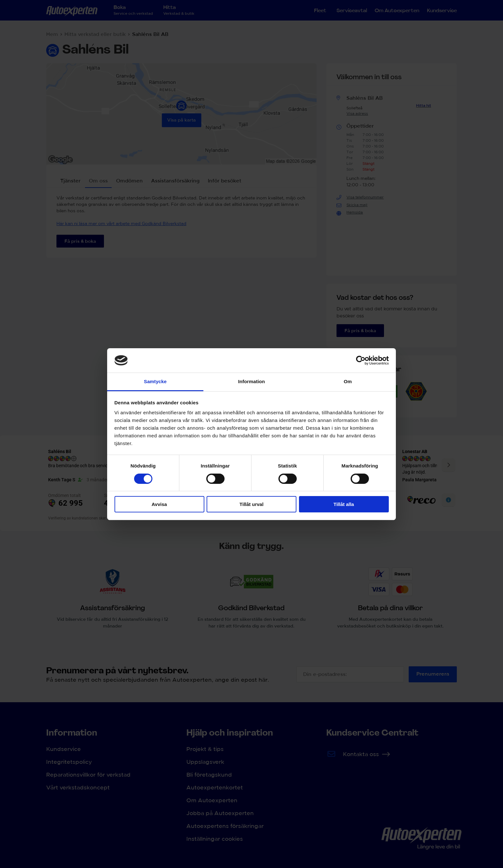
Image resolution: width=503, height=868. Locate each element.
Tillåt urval (252, 504)
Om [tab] (348, 381)
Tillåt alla (344, 504)
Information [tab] (251, 381)
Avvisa (159, 504)
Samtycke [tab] (155, 381)
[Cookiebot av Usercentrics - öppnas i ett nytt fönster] (361, 360)
